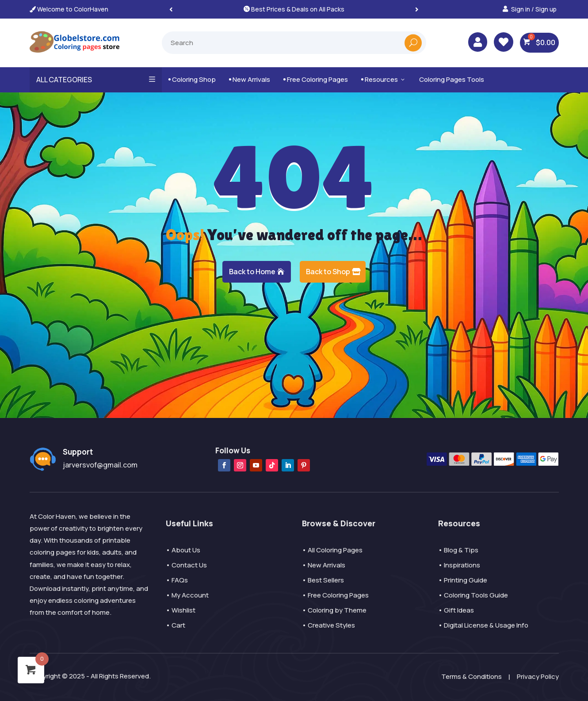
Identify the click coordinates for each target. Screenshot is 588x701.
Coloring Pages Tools (452, 79)
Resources (384, 79)
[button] (417, 9)
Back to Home (252, 272)
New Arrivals (250, 79)
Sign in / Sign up (534, 9)
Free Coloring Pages (316, 79)
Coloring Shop (192, 79)
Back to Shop (328, 272)
